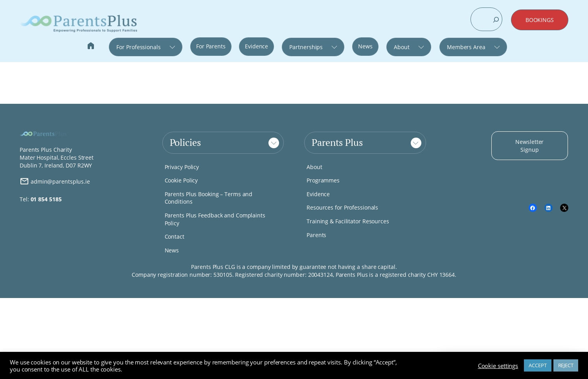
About (402, 47)
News (365, 46)
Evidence (256, 46)
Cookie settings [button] (498, 366)
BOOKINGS (540, 20)
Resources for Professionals (342, 207)
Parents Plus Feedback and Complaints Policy (215, 219)
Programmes (323, 180)
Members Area (466, 47)
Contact (175, 236)
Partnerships (306, 47)
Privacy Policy (182, 167)
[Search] (496, 20)
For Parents (211, 46)
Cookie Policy (181, 180)
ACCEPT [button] (537, 365)
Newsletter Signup (529, 146)
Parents (316, 235)
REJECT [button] (566, 365)
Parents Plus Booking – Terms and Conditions (209, 198)
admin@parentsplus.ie (55, 181)
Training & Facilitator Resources (348, 221)
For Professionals (138, 47)
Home (91, 47)
